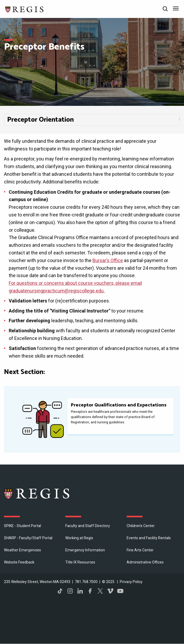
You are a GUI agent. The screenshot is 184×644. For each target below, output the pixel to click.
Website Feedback (19, 562)
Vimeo (110, 591)
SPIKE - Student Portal (22, 526)
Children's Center (141, 526)
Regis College (37, 494)
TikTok (60, 591)
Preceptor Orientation (40, 120)
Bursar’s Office (108, 260)
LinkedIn (80, 591)
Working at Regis (79, 538)
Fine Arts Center (140, 550)
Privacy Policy (131, 582)
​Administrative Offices (145, 562)
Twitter (100, 591)
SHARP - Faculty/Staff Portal (28, 538)
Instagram (70, 591)
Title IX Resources (80, 562)
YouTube (120, 591)
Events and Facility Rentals (149, 538)
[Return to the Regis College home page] (25, 9)
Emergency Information (85, 550)
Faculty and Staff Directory (88, 526)
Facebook (90, 591)
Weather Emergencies (22, 550)
